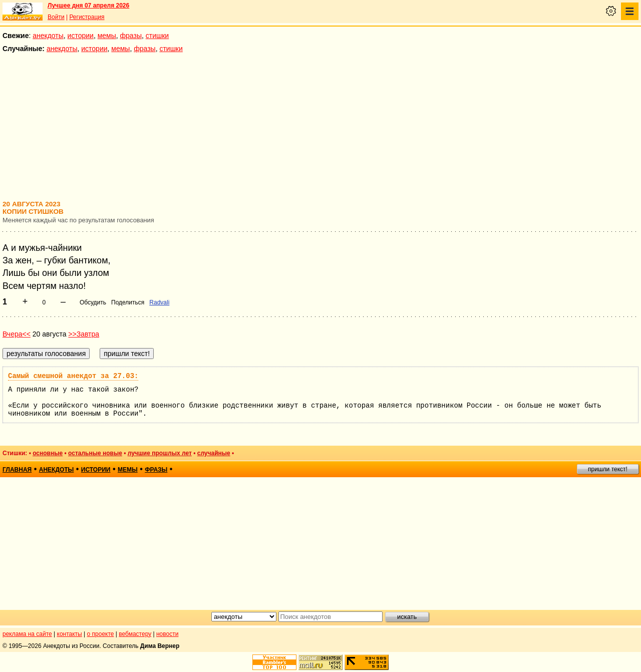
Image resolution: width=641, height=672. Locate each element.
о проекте (101, 634)
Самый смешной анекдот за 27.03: (73, 376)
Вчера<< (17, 334)
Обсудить (93, 302)
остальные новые (95, 453)
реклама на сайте (27, 634)
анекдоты (48, 36)
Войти (56, 17)
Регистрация (87, 17)
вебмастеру (135, 634)
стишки (157, 36)
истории (81, 36)
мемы (107, 36)
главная (17, 470)
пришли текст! (608, 469)
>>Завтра (84, 334)
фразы (131, 36)
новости (167, 634)
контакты (70, 634)
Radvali (159, 302)
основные (48, 453)
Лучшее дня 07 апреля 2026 (88, 6)
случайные (214, 453)
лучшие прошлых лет (160, 453)
